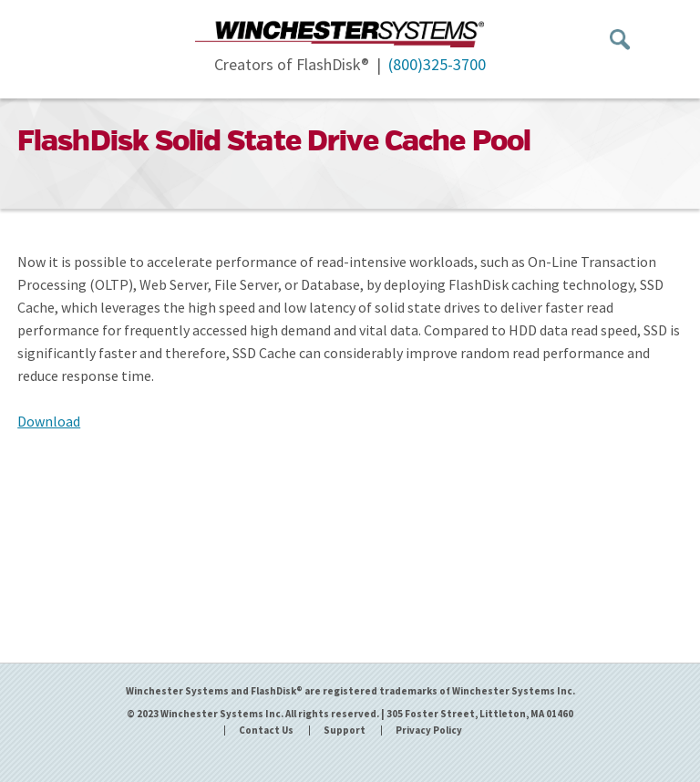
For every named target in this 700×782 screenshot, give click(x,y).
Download (49, 421)
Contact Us (266, 731)
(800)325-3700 (437, 64)
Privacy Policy (429, 731)
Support (345, 731)
